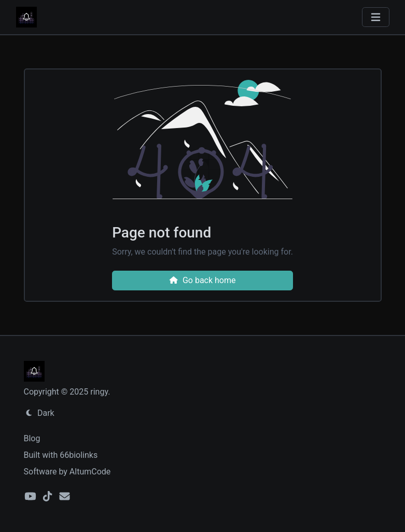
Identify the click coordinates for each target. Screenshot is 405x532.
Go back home (202, 280)
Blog (32, 438)
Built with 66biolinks (61, 455)
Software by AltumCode (67, 472)
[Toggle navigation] (376, 17)
